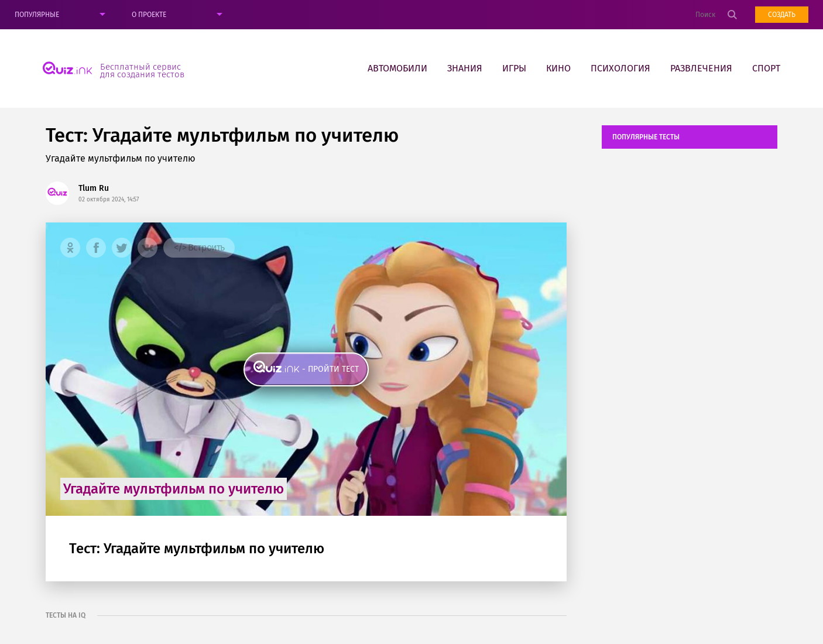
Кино (558, 68)
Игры (514, 68)
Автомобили (397, 68)
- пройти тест (330, 369)
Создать (782, 15)
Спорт (766, 68)
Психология (620, 68)
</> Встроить (199, 247)
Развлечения (701, 68)
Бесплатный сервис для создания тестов (142, 70)
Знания (465, 68)
